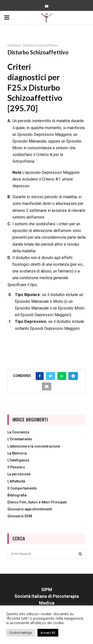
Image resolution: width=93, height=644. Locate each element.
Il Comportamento (22, 488)
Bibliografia (17, 495)
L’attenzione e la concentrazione (34, 446)
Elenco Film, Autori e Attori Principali (37, 502)
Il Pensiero (16, 467)
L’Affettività (16, 481)
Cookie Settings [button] (21, 633)
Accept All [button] (48, 633)
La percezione (19, 474)
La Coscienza (18, 432)
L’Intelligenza (18, 460)
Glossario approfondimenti (30, 509)
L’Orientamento (20, 439)
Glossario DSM (20, 516)
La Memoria (17, 453)
